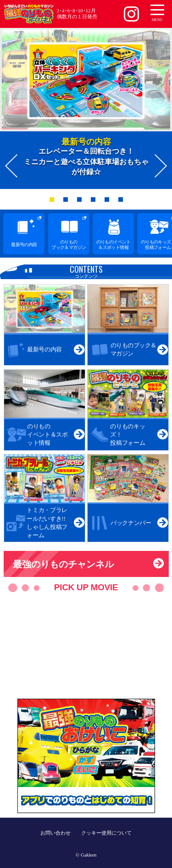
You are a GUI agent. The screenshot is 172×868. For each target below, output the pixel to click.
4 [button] (95, 202)
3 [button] (82, 202)
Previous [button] (11, 166)
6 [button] (123, 202)
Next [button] (161, 166)
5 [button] (109, 202)
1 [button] (54, 202)
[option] (86, 108)
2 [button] (68, 202)
